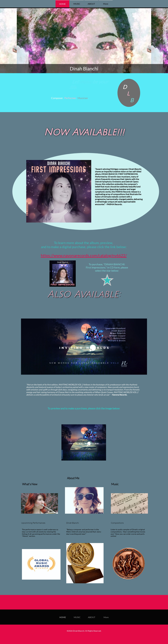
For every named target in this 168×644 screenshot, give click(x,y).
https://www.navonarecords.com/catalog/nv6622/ (84, 255)
